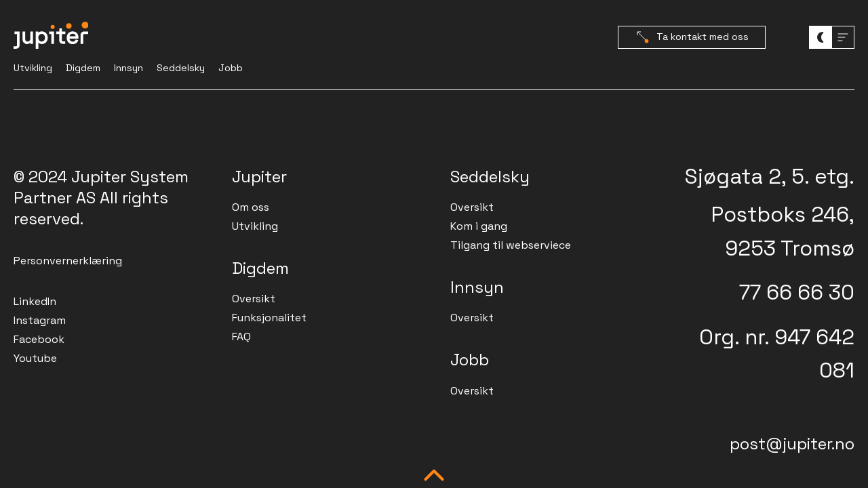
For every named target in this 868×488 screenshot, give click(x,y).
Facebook (39, 339)
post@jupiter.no (792, 444)
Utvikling (33, 68)
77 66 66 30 (797, 292)
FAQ (241, 337)
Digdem (83, 68)
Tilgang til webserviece (511, 245)
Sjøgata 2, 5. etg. (770, 176)
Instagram (40, 320)
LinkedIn (35, 301)
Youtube (35, 358)
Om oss (251, 207)
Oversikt (254, 299)
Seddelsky (181, 68)
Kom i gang (479, 226)
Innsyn (129, 68)
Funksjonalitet (269, 318)
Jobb (231, 68)
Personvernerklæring (68, 261)
